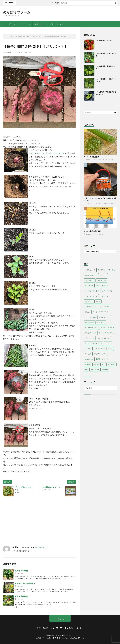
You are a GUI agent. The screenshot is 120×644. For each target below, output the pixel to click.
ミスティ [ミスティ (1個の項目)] (88, 349)
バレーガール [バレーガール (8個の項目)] (90, 322)
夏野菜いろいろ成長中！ (25, 583)
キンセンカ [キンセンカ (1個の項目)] (89, 286)
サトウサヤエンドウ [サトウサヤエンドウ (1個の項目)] (92, 291)
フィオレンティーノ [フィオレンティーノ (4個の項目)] (107, 328)
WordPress (79, 638)
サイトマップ (25, 24)
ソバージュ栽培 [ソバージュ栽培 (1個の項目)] (91, 317)
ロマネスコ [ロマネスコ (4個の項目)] (89, 359)
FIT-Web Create (58, 638)
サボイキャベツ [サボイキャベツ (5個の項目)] (107, 291)
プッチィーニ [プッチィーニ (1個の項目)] (90, 338)
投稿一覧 (42, 547)
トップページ (10, 24)
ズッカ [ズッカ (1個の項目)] (87, 312)
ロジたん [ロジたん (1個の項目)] (88, 354)
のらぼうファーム (17, 12)
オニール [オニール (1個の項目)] (103, 275)
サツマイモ (18, 52)
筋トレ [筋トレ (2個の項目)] (97, 364)
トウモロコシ (106, 203)
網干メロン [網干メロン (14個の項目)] (112, 364)
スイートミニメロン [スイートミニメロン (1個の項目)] (92, 307)
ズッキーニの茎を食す (92, 157)
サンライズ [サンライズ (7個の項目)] (104, 296)
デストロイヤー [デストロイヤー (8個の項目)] (104, 317)
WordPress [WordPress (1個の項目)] (102, 270)
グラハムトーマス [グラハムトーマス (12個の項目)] (102, 286)
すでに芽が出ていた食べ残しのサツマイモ (47, 153)
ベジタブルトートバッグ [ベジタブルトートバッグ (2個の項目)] (94, 343)
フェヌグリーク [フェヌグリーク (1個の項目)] (91, 333)
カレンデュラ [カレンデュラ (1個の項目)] (90, 280)
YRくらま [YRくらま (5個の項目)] (112, 270)
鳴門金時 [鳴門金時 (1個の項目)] (105, 370)
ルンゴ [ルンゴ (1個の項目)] (110, 349)
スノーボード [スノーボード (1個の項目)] (106, 307)
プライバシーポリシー (58, 24)
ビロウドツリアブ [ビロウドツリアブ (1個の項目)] (91, 328)
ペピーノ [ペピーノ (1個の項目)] (108, 343)
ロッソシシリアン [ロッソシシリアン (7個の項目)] (100, 354)
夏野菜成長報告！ (22, 570)
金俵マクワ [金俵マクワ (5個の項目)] (95, 370)
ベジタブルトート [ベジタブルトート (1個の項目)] (103, 338)
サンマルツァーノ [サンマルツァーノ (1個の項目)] (91, 296)
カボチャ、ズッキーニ (103, 160)
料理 (112, 160)
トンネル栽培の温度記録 (92, 231)
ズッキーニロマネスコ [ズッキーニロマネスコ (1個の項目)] (100, 312)
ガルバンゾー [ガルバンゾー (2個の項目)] (102, 280)
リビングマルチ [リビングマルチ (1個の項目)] (100, 349)
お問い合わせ (40, 24)
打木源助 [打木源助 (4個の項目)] (88, 364)
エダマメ (99, 203)
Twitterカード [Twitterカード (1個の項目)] (90, 270)
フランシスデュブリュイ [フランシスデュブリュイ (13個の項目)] (107, 333)
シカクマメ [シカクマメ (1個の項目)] (89, 301)
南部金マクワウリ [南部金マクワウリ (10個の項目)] (102, 359)
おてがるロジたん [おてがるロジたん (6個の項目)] (91, 275)
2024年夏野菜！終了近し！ (62, 3)
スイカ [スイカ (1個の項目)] (98, 301)
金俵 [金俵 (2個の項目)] (87, 370)
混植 (113, 203)
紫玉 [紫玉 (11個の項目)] (103, 364)
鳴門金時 (28, 52)
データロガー (100, 234)
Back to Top (60, 619)
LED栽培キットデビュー (52, 487)
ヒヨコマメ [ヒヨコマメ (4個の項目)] (101, 322)
